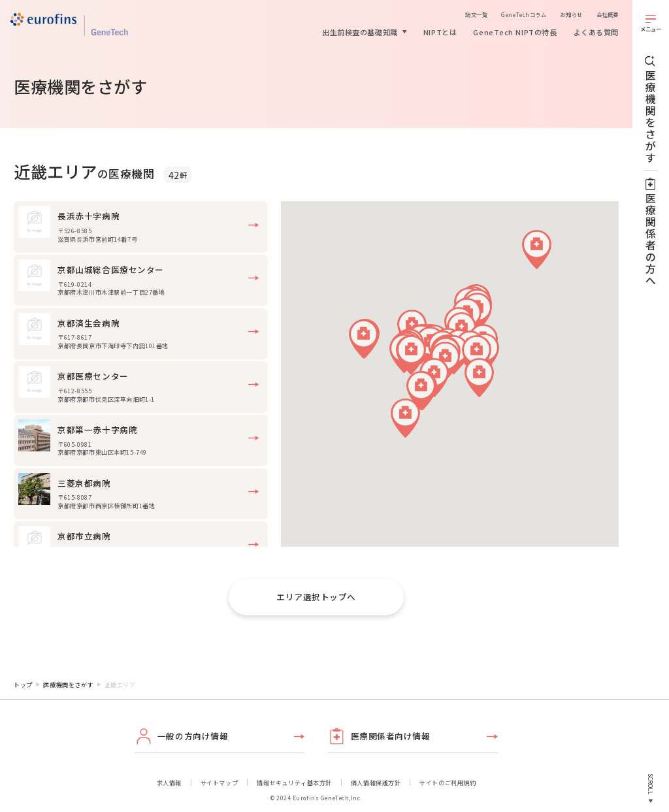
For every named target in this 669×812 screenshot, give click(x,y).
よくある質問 (596, 32)
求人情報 (169, 783)
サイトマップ (219, 783)
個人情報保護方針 (376, 783)
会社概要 (608, 14)
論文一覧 (476, 14)
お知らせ (571, 14)
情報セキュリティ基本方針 (294, 783)
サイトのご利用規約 (448, 783)
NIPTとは (440, 32)
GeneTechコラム (524, 14)
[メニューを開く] (651, 23)
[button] (537, 250)
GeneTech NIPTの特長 (515, 32)
